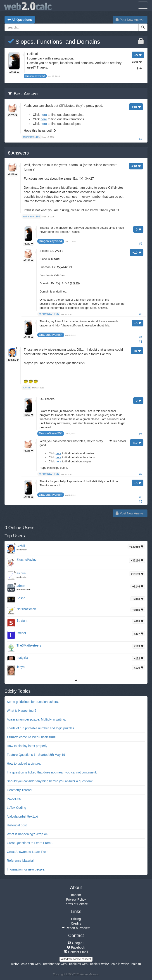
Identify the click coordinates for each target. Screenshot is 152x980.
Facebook (76, 947)
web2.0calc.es (71, 964)
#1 (140, 342)
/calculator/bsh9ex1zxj (22, 816)
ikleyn (21, 667)
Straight (22, 621)
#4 (141, 337)
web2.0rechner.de (47, 964)
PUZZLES (14, 799)
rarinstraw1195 (49, 314)
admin (21, 586)
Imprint (76, 895)
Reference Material (20, 861)
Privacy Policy (76, 899)
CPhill (21, 546)
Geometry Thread (19, 790)
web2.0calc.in (111, 964)
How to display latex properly (27, 746)
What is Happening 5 (21, 711)
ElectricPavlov (26, 560)
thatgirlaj (23, 658)
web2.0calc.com (22, 964)
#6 (141, 434)
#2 (141, 244)
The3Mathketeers (29, 645)
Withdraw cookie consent (76, 959)
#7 (140, 139)
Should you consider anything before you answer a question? (50, 781)
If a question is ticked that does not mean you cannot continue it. (52, 772)
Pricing (76, 919)
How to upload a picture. (24, 764)
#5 (140, 502)
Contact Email (76, 952)
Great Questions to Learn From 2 (30, 843)
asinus (21, 573)
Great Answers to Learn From (28, 852)
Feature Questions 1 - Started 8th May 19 (36, 755)
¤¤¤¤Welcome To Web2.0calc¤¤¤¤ (31, 737)
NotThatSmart (26, 609)
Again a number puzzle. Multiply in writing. (36, 719)
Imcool (21, 633)
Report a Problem (76, 928)
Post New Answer (130, 20)
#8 (141, 497)
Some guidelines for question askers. (33, 702)
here (44, 115)
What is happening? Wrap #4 (27, 834)
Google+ (76, 943)
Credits (76, 923)
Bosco (21, 598)
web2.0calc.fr (91, 964)
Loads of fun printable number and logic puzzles (40, 728)
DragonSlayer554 (51, 241)
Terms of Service (76, 904)
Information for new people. (26, 869)
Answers (18, 153)
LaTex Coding (17, 808)
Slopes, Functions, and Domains (54, 42)
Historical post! (17, 825)
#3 (141, 314)
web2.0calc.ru (131, 964)
